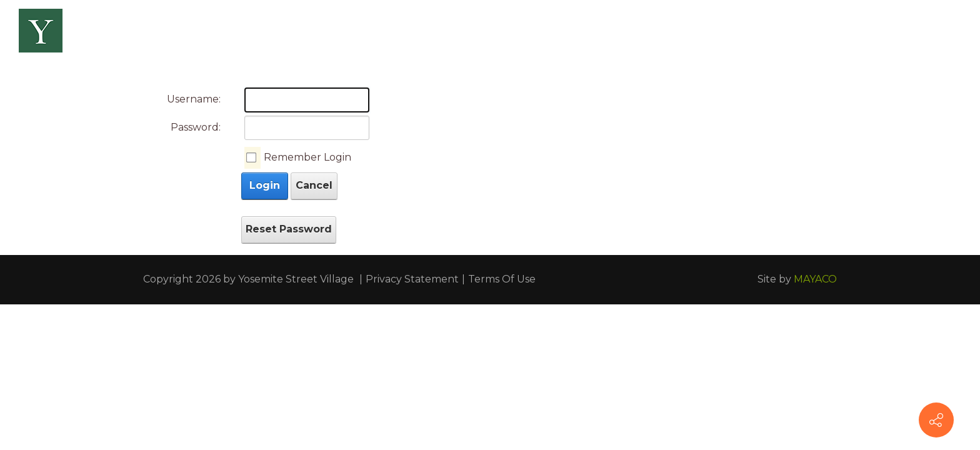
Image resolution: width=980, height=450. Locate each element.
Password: (196, 127)
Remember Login (307, 157)
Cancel (314, 185)
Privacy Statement (412, 279)
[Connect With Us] (936, 420)
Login (265, 185)
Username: (194, 99)
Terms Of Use (502, 279)
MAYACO (815, 279)
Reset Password (289, 229)
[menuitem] (210, 31)
